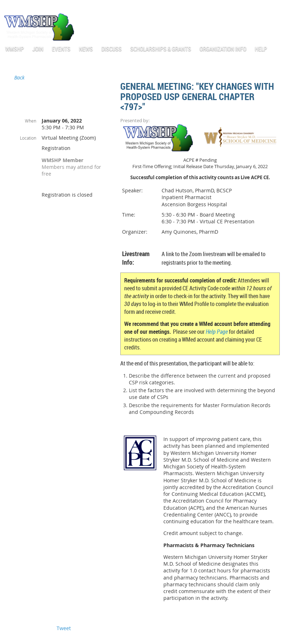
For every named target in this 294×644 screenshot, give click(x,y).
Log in (283, 7)
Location (28, 138)
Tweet (64, 628)
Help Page (217, 332)
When (31, 121)
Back (19, 77)
